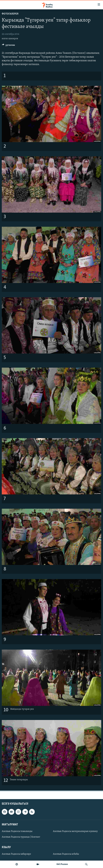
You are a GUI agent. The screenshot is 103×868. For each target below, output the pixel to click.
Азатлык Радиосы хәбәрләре (16, 854)
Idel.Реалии (62, 864)
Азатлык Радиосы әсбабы (66, 854)
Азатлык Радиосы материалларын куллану (75, 831)
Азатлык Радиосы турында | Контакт (21, 837)
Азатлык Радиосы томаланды (17, 831)
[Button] (8, 46)
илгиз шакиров (10, 39)
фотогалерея (10, 14)
